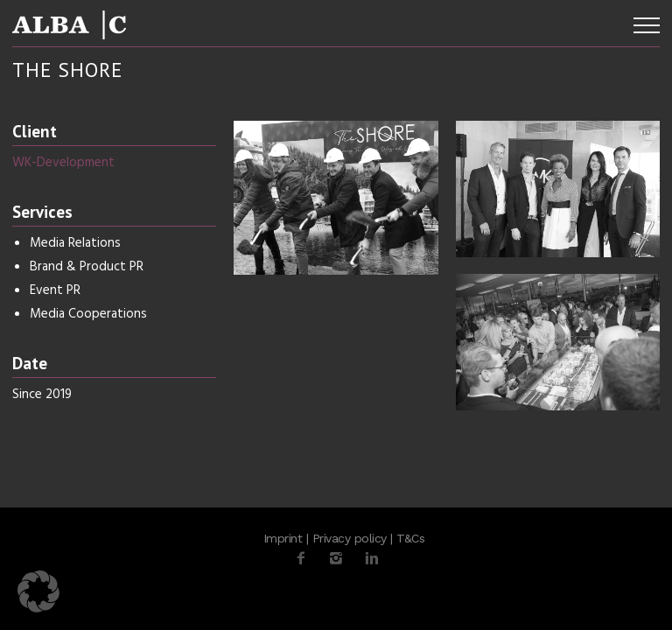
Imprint (283, 538)
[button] (38, 591)
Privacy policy (350, 538)
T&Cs (410, 538)
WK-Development (63, 163)
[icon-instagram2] (340, 559)
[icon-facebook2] (305, 559)
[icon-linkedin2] (372, 559)
